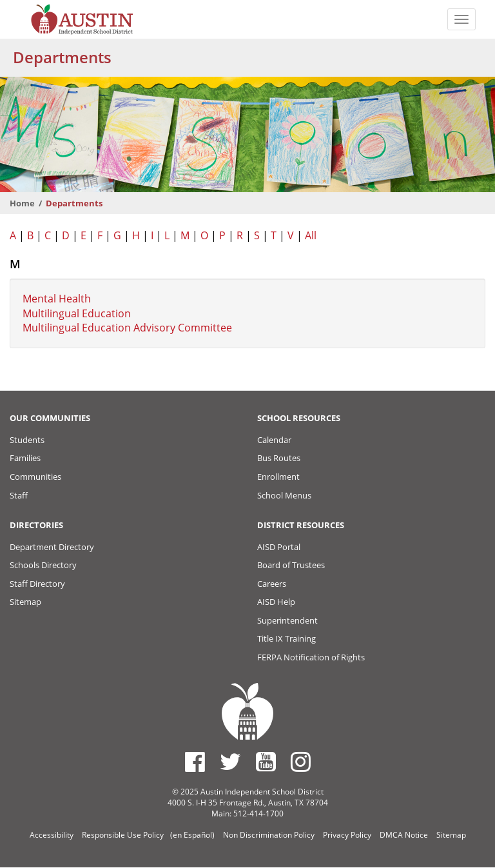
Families (25, 458)
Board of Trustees (291, 565)
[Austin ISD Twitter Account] (230, 762)
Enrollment (278, 477)
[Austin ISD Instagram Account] (301, 762)
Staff (19, 495)
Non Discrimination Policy (269, 835)
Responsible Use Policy (123, 835)
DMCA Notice (404, 835)
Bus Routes (279, 458)
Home (22, 203)
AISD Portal (279, 547)
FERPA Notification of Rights (311, 657)
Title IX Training (286, 638)
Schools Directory (43, 565)
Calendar (274, 440)
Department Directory (52, 547)
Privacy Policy (347, 835)
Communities (35, 477)
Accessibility (52, 835)
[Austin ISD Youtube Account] (266, 762)
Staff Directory (37, 584)
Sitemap (25, 602)
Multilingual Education (77, 313)
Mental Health (57, 299)
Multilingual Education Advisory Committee (127, 328)
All (311, 235)
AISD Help (276, 602)
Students (27, 440)
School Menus (284, 495)
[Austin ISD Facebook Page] (195, 762)
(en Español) (192, 835)
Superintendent (287, 620)
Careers (272, 584)
